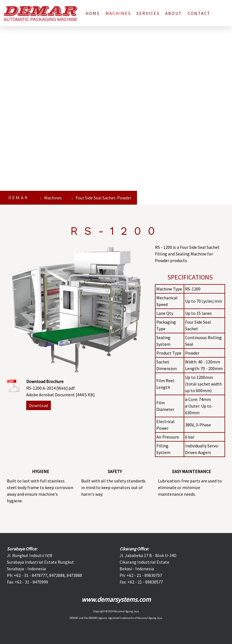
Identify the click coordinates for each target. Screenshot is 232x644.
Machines (118, 13)
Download (39, 405)
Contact (199, 13)
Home (93, 13)
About (174, 13)
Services (148, 13)
